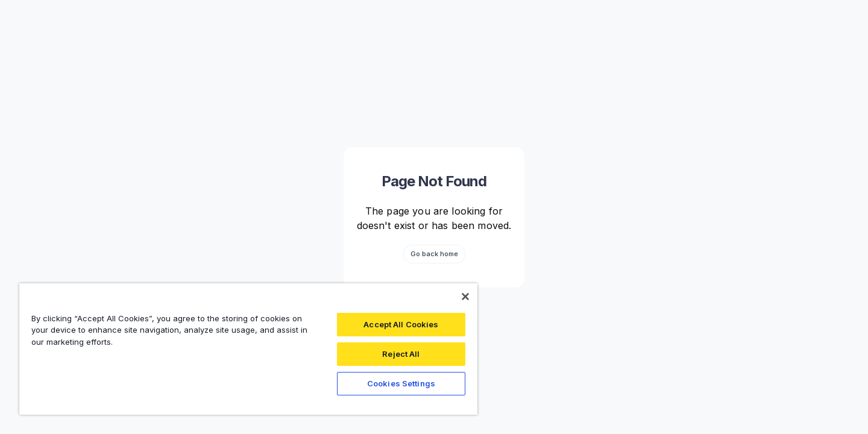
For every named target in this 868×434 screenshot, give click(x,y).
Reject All (401, 354)
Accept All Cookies (401, 324)
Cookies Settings (401, 383)
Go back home (434, 254)
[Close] (465, 297)
